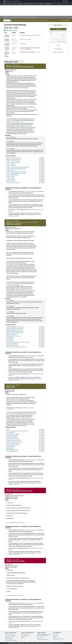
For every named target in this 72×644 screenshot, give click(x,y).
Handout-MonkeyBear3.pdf (12, 451)
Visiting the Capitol (9, 637)
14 (51, 38)
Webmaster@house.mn (58, 643)
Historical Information (10, 635)
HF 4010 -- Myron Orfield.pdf (12, 175)
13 (65, 35)
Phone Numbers (40, 638)
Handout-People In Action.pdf (13, 439)
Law (36, 4)
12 (63, 36)
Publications (48, 4)
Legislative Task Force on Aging (27, 52)
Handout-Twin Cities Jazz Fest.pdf (14, 440)
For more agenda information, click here (15, 522)
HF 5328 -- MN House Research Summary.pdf (16, 169)
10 (58, 35)
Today (58, 46)
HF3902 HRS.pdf (10, 338)
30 (56, 42)
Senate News (56, 636)
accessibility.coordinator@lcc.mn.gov (14, 122)
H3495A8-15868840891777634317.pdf (15, 327)
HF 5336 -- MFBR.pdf (11, 180)
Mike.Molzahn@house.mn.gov (13, 400)
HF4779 (8, 306)
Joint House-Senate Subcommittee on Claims (30, 48)
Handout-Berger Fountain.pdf (12, 434)
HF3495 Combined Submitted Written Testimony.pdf (18, 342)
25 (61, 40)
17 (58, 38)
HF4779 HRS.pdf (10, 341)
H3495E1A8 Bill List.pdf (11, 335)
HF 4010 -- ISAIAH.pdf (11, 166)
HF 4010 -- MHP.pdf (10, 176)
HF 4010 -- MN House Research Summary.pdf (16, 173)
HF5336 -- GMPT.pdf (11, 181)
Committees (26, 4)
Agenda (8, 429)
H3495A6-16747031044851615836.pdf (15, 328)
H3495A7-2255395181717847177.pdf (14, 330)
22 (53, 40)
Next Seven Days (58, 49)
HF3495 (8, 316)
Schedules (19, 4)
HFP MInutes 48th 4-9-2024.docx (13, 336)
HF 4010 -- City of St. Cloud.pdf (13, 183)
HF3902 (8, 312)
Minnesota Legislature (12, 1)
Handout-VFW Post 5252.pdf (12, 445)
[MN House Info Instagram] (63, 20)
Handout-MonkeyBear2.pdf (12, 450)
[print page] (68, 20)
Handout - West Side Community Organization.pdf (17, 431)
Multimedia (41, 4)
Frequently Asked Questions (11, 640)
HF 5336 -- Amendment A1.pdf (13, 161)
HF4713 (8, 300)
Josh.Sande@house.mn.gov (12, 264)
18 (61, 38)
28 (51, 42)
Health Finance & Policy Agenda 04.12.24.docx (16, 347)
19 (63, 38)
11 (61, 35)
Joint (14, 4)
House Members (25, 636)
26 (63, 40)
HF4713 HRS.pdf (10, 339)
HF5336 (8, 149)
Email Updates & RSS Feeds (59, 639)
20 (65, 38)
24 (58, 40)
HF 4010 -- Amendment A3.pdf (13, 163)
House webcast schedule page (31, 192)
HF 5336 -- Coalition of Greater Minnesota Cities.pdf (17, 167)
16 (56, 38)
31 (51, 33)
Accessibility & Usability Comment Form (23, 126)
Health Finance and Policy (25, 40)
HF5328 (8, 141)
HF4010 (8, 137)
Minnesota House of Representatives (21, 17)
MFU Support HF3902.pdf (12, 344)
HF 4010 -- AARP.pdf (11, 164)
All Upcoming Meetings (58, 52)
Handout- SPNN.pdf (10, 433)
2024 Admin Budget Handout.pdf (13, 159)
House (5, 4)
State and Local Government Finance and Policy (30, 35)
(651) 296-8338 (40, 636)
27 (65, 40)
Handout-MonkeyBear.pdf (12, 437)
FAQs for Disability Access (12, 414)
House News (56, 635)
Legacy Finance (23, 44)
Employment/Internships (10, 636)
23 (56, 40)
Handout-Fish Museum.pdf (12, 436)
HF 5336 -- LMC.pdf (10, 170)
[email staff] (65, 20)
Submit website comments (43, 639)
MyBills (55, 637)
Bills (32, 4)
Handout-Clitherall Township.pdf (13, 443)
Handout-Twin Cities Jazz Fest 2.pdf (14, 442)
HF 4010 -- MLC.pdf (10, 178)
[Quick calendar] (25, 30)
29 (53, 42)
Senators (23, 637)
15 (53, 38)
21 (51, 40)
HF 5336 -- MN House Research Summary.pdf (16, 172)
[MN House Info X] (61, 20)
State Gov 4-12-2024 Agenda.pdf (13, 158)
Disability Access (9, 639)
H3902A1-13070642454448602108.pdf (15, 331)
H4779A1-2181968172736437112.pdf (14, 333)
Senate (10, 4)
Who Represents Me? (26, 635)
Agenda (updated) (10, 448)
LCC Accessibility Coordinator (30, 414)
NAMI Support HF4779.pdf (12, 345)
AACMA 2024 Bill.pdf (11, 446)
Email (46, 636)
